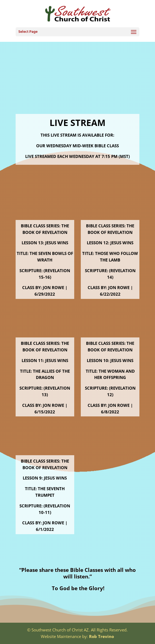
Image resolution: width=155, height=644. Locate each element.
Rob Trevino (101, 636)
